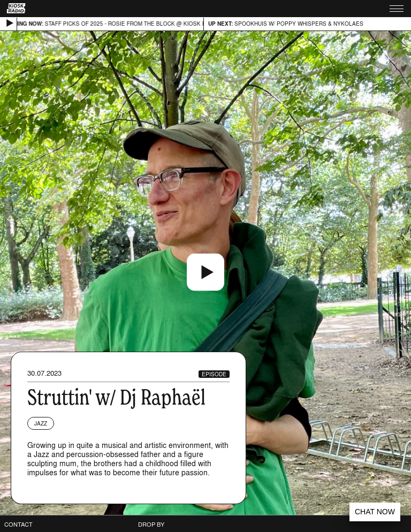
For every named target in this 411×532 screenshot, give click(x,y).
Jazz (41, 423)
